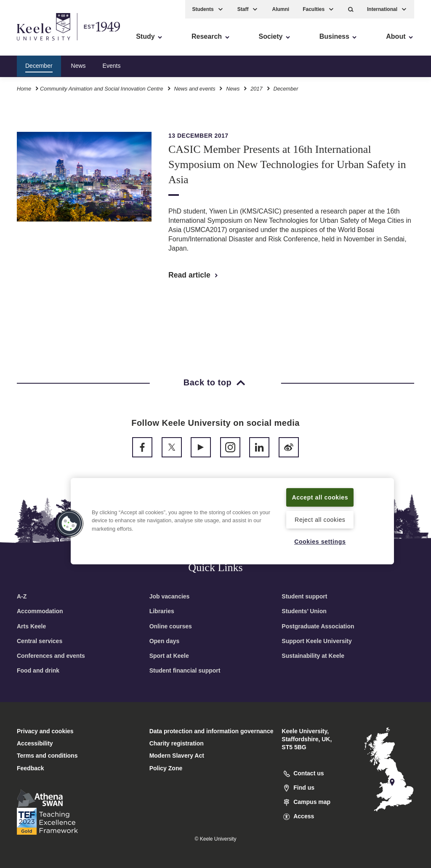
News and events (194, 88)
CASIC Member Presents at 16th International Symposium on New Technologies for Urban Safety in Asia (287, 164)
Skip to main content (45, 42)
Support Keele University (317, 641)
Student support (304, 596)
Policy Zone (166, 768)
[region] (232, 516)
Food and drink (38, 670)
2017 (256, 88)
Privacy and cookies (45, 731)
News (78, 65)
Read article (194, 275)
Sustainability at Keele (313, 656)
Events (112, 65)
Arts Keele (31, 626)
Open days (165, 641)
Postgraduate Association (318, 626)
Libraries (162, 611)
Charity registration (177, 743)
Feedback (31, 768)
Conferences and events (51, 656)
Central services (40, 641)
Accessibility (31, 42)
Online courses (171, 626)
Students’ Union (304, 611)
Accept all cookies (320, 492)
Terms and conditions (47, 756)
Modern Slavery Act (177, 756)
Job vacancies (170, 596)
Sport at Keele (169, 656)
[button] (351, 9)
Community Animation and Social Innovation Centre (102, 88)
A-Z (22, 596)
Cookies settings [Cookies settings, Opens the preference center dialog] (320, 542)
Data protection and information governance (212, 731)
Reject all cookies (320, 519)
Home (24, 88)
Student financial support (185, 670)
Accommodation (40, 611)
